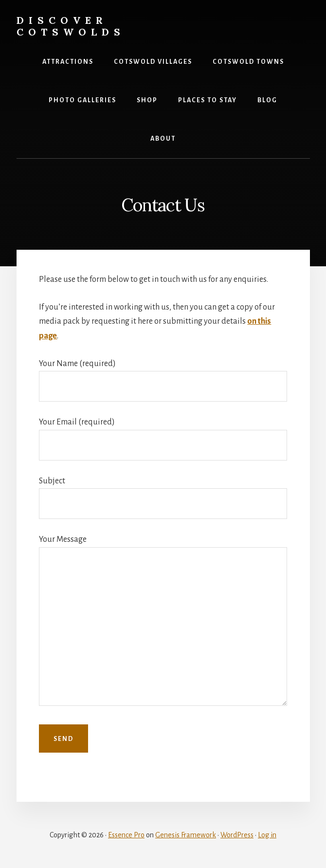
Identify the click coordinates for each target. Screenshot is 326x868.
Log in (267, 835)
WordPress (237, 835)
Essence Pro (126, 835)
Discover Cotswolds (71, 26)
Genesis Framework (186, 835)
